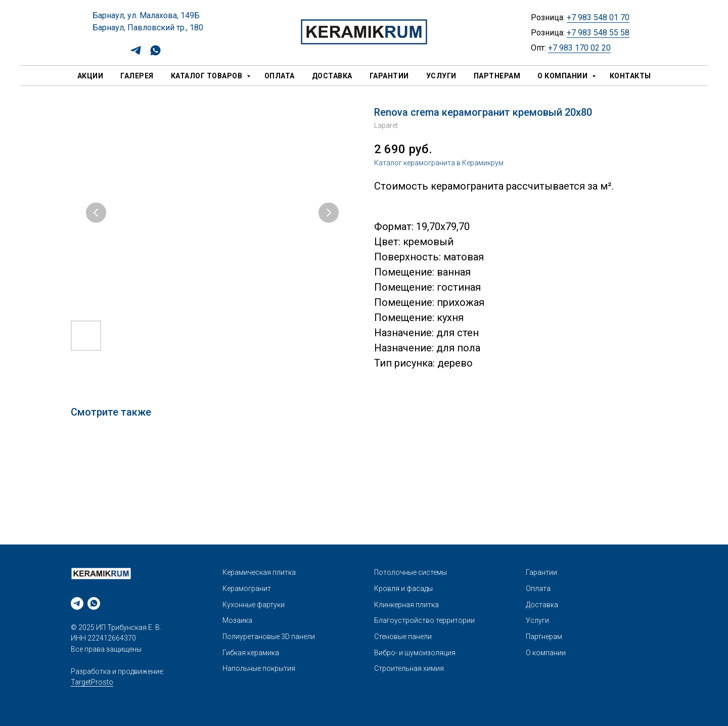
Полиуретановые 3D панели (269, 637)
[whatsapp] (155, 54)
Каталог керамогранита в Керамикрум (439, 163)
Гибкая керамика (251, 653)
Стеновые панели (403, 637)
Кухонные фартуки (254, 605)
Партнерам (497, 76)
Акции (90, 76)
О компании (563, 76)
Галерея (137, 76)
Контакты (630, 76)
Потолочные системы (411, 572)
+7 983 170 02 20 (579, 48)
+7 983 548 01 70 (598, 17)
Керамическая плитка (259, 572)
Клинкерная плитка (406, 605)
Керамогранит (247, 588)
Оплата (280, 76)
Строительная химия (409, 668)
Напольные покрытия (259, 668)
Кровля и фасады (403, 588)
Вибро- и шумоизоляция (415, 653)
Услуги (441, 76)
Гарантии (389, 76)
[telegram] (136, 54)
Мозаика (237, 620)
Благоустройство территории (424, 620)
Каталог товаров (208, 76)
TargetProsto (92, 682)
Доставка (332, 76)
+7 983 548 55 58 (598, 33)
